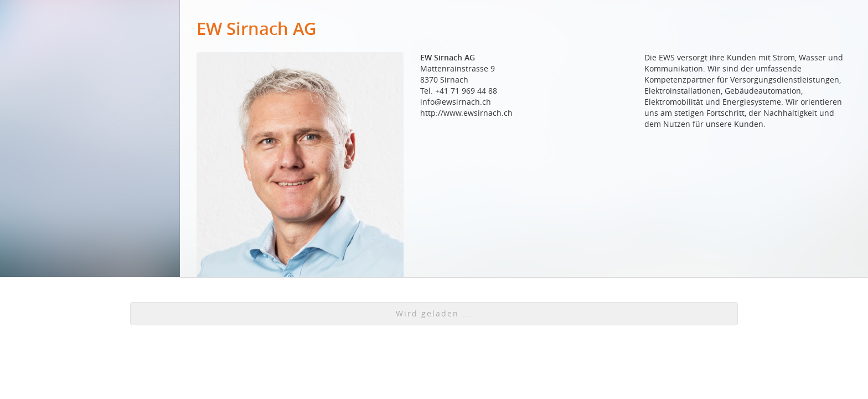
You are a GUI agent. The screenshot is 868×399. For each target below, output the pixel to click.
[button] (434, 314)
